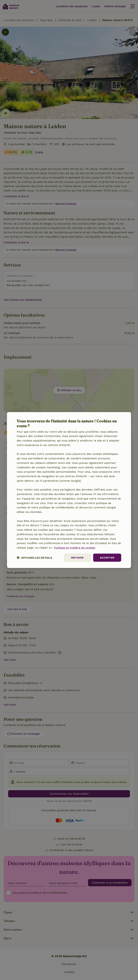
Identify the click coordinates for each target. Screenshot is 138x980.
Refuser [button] (77, 558)
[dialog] (69, 490)
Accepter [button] (107, 558)
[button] (34, 558)
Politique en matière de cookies (75, 548)
